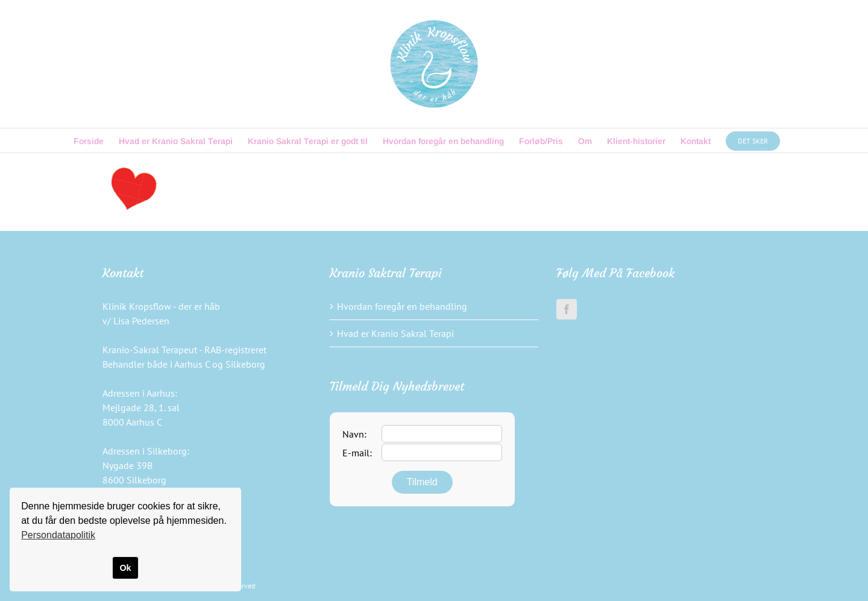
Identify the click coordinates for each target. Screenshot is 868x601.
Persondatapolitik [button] (58, 535)
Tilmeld (422, 482)
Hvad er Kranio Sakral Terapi (395, 333)
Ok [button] (125, 568)
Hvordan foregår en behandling (402, 306)
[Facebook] (567, 309)
